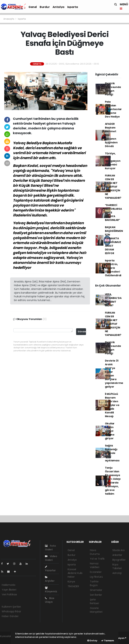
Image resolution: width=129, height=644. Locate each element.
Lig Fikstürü (96, 577)
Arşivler (50, 579)
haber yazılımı (8, 640)
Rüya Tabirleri (117, 566)
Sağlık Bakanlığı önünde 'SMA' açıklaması (112, 453)
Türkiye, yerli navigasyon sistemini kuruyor (113, 161)
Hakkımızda (8, 585)
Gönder (82, 332)
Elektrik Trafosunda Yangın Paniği (113, 89)
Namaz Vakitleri (94, 565)
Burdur (45, 7)
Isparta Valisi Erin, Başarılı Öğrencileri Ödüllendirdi (113, 268)
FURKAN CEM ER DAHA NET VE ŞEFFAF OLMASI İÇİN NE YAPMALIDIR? (113, 187)
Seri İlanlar (96, 595)
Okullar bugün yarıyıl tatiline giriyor (110, 431)
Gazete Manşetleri (96, 610)
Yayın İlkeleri (9, 590)
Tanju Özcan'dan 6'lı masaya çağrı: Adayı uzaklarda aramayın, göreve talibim (113, 481)
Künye (71, 582)
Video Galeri (51, 558)
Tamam (108, 641)
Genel (33, 7)
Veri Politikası (9, 594)
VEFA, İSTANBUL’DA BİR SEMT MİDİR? (113, 300)
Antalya (58, 7)
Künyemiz (51, 590)
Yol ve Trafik (97, 559)
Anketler (117, 555)
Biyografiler (119, 560)
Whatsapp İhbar (11, 611)
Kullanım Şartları (11, 607)
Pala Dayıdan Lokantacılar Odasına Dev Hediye (113, 109)
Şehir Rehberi (94, 601)
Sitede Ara (118, 550)
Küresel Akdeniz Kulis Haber (75, 573)
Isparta (73, 7)
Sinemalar (96, 590)
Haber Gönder (10, 616)
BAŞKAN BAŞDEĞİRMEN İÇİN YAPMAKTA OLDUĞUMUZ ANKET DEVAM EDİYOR (114, 240)
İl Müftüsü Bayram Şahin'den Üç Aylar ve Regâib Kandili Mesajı (112, 405)
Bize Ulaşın (50, 600)
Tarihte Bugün (94, 583)
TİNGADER (73, 586)
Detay (92, 641)
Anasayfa (9, 19)
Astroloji (117, 573)
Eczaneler (96, 572)
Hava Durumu (95, 552)
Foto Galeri (50, 548)
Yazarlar (50, 569)
